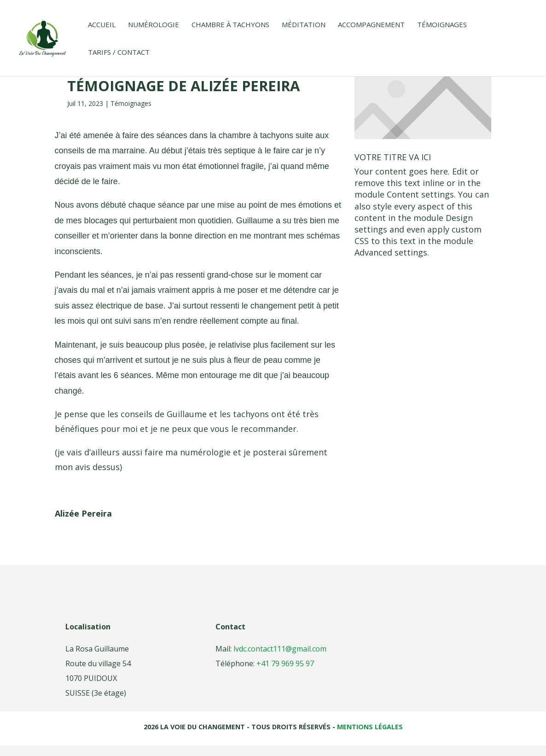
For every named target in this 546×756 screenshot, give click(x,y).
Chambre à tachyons (230, 25)
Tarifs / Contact (119, 53)
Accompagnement (371, 25)
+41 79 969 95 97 (284, 663)
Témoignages (442, 25)
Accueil (102, 25)
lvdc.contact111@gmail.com (280, 649)
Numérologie (154, 25)
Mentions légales (370, 727)
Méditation (304, 25)
